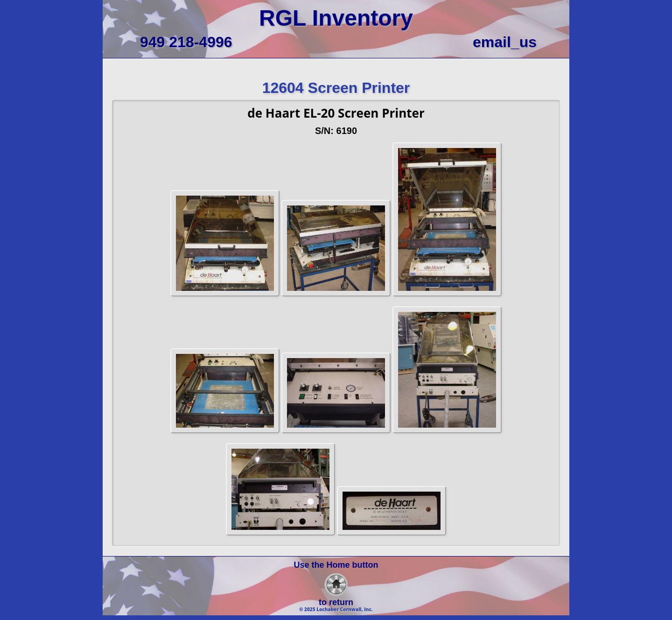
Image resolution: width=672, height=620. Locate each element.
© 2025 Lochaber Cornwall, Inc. (336, 609)
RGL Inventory (336, 18)
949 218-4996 (186, 42)
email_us (505, 42)
